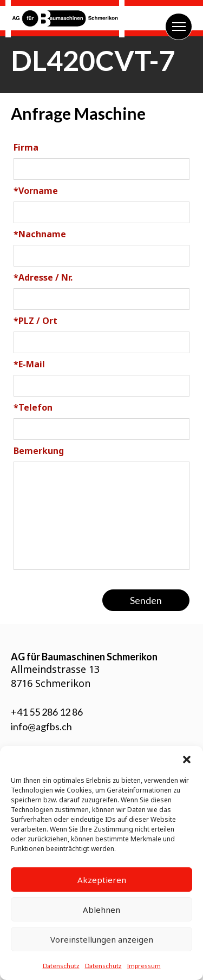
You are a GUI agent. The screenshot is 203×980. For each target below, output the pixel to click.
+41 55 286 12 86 (47, 712)
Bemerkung (39, 451)
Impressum (144, 966)
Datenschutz (61, 966)
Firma (26, 147)
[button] (187, 760)
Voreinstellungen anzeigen (102, 939)
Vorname (36, 191)
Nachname (40, 234)
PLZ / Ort (35, 321)
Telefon (33, 407)
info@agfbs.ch (41, 726)
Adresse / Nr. (43, 277)
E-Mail (29, 364)
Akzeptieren (102, 880)
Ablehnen (101, 910)
